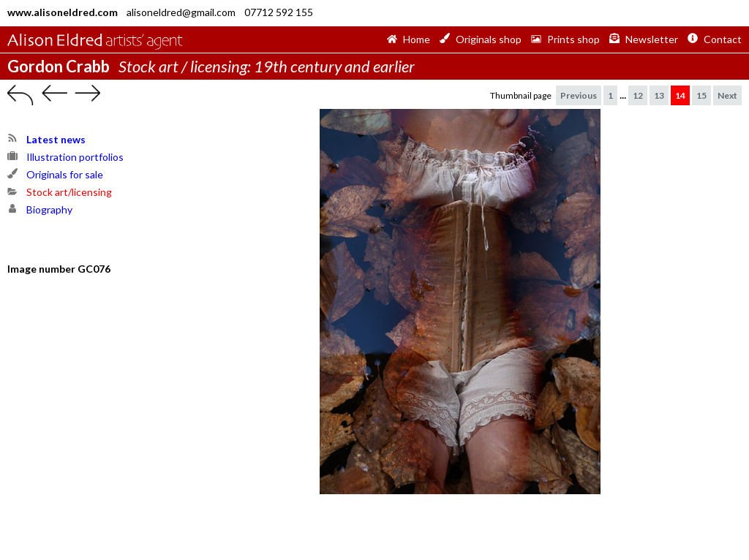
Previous (579, 95)
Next (727, 95)
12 (638, 95)
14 (680, 95)
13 (659, 95)
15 (701, 95)
